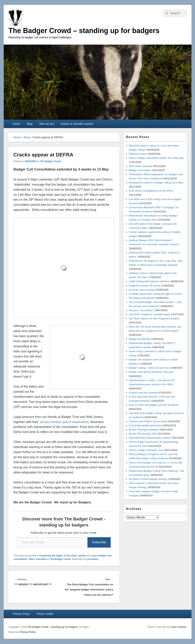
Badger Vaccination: (140, 170)
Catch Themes (178, 627)
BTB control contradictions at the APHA (151, 191)
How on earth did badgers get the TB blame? (154, 405)
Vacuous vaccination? (142, 310)
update (82, 556)
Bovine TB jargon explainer (144, 430)
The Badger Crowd (51, 161)
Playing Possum (138, 154)
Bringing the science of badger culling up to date (156, 183)
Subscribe (99, 542)
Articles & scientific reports (77, 124)
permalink (93, 559)
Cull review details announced (146, 425)
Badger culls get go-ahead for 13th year (151, 372)
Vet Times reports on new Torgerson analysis (154, 318)
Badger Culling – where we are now (149, 368)
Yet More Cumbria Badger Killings (148, 479)
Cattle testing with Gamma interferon (150, 281)
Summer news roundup (142, 290)
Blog (30, 124)
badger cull (105, 556)
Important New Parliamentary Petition (150, 438)
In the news (70, 556)
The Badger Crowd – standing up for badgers (84, 31)
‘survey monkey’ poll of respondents (64, 422)
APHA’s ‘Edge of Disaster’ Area (146, 450)
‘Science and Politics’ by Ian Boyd (148, 421)
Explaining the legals (51, 556)
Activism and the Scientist (143, 393)
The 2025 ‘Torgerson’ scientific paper (150, 314)
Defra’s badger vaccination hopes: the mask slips (156, 158)
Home (16, 124)
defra (32, 559)
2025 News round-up (141, 166)
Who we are (47, 124)
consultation (20, 559)
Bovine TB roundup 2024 (143, 434)
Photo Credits (45, 614)
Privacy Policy (21, 614)
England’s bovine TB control (145, 286)
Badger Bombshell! (140, 339)
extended (41, 559)
